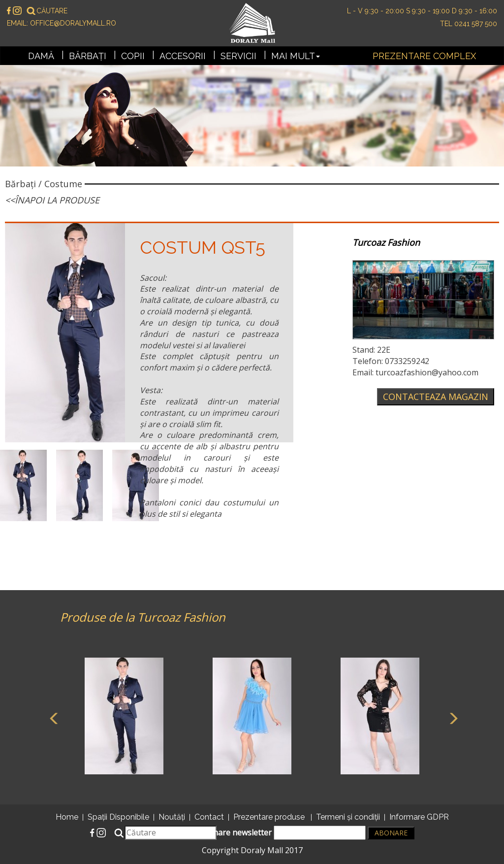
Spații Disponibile (118, 817)
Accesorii (183, 56)
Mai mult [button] (296, 56)
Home (67, 817)
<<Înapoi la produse (52, 200)
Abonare (391, 833)
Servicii (238, 56)
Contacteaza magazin (436, 397)
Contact (209, 817)
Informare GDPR (419, 817)
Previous (53, 717)
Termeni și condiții (348, 817)
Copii (133, 56)
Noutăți (172, 817)
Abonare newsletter (282, 833)
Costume (63, 184)
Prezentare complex (424, 56)
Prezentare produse (269, 817)
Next (451, 717)
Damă (41, 56)
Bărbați (88, 56)
